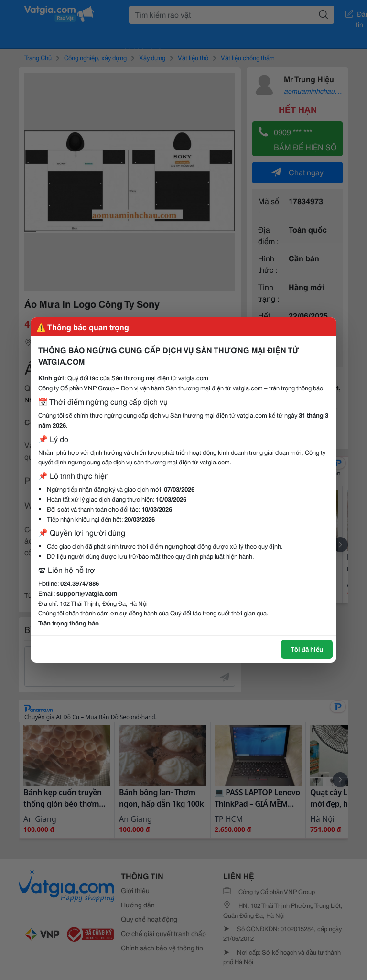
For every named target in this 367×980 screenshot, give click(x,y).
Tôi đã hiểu (307, 649)
